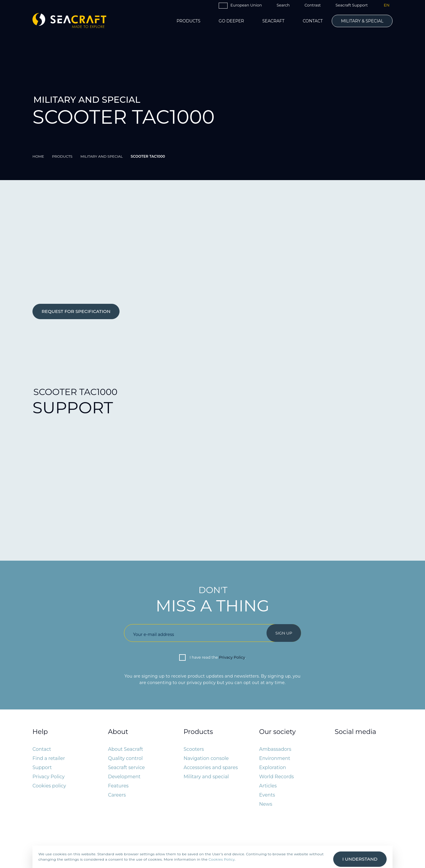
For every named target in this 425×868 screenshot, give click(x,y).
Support (42, 767)
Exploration (273, 767)
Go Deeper (231, 21)
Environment (275, 758)
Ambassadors (275, 749)
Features (118, 786)
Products (188, 21)
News (266, 804)
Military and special (206, 777)
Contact (313, 21)
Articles (268, 786)
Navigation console (206, 758)
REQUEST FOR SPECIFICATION (76, 311)
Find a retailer (49, 758)
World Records (277, 777)
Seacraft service (126, 767)
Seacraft (273, 21)
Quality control (125, 758)
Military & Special (362, 21)
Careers (117, 795)
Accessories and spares (211, 767)
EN (386, 5)
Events (267, 795)
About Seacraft (126, 749)
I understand (360, 859)
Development (124, 777)
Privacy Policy (232, 657)
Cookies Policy (222, 859)
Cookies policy (49, 786)
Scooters (194, 749)
